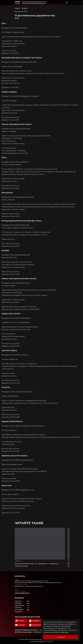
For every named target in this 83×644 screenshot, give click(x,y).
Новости (25, 8)
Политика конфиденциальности (26, 630)
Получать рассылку (40, 632)
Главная (17, 8)
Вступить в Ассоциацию (23, 632)
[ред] (17, 18)
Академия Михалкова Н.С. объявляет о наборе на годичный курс (37, 565)
